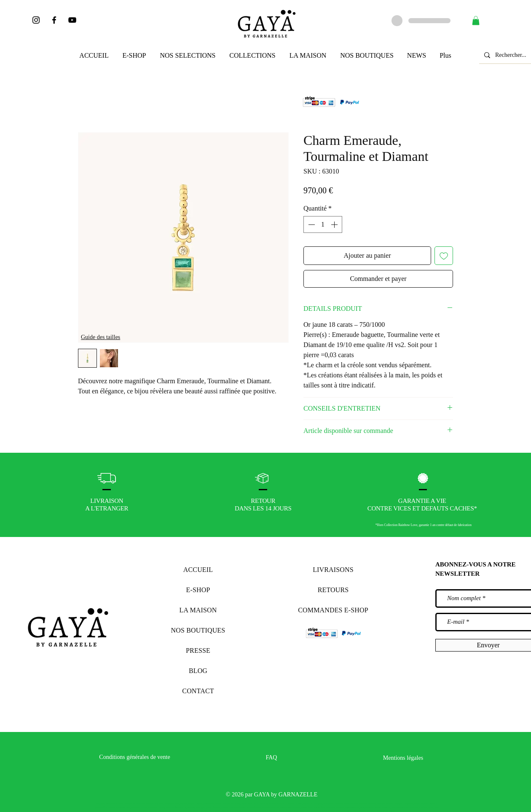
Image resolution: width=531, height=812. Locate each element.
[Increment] (335, 224)
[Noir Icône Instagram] (36, 20)
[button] (476, 21)
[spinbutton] (323, 224)
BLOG (198, 671)
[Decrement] (311, 224)
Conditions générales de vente (134, 757)
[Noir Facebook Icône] (54, 20)
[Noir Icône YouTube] (72, 20)
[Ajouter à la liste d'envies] (444, 256)
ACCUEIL (198, 570)
